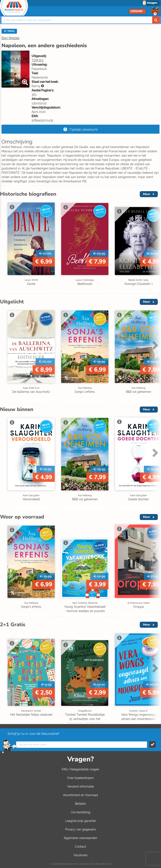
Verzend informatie (80, 786)
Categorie (137, 11)
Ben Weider (11, 38)
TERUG (9, 31)
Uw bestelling (81, 812)
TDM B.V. (38, 60)
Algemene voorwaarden (80, 838)
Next (155, 237)
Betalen (80, 804)
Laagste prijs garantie (80, 821)
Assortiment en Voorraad (80, 795)
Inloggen (152, 3)
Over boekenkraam (80, 778)
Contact (80, 847)
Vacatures (80, 855)
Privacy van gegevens (81, 829)
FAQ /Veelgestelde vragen (80, 769)
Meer (147, 194)
